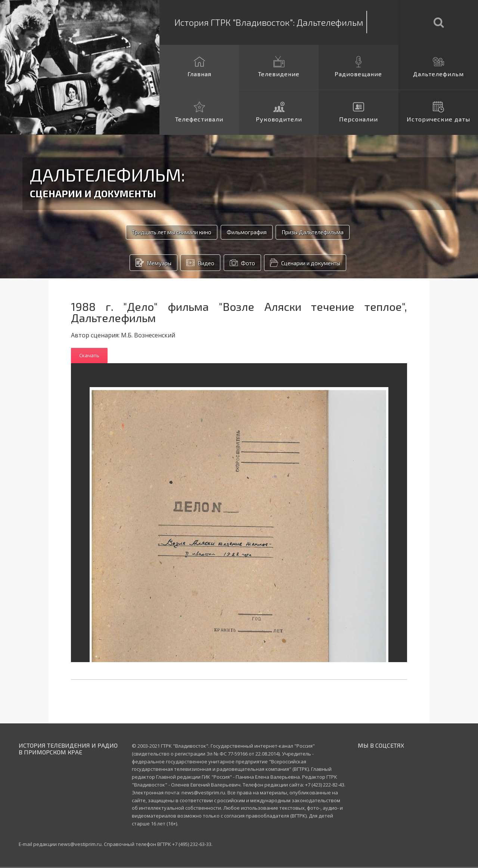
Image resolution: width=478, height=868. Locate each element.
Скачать (89, 356)
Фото (240, 264)
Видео (190, 264)
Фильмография (246, 233)
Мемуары (134, 264)
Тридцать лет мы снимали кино (154, 233)
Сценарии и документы (316, 264)
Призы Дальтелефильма (327, 233)
